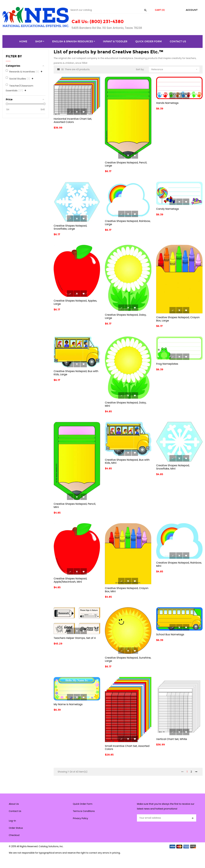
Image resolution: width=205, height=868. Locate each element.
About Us (14, 804)
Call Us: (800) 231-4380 (98, 22)
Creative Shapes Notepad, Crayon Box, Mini (127, 590)
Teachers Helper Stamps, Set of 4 (75, 638)
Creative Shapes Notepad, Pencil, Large (126, 164)
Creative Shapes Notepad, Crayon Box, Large (178, 319)
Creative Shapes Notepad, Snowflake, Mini (173, 467)
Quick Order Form (83, 804)
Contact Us (15, 811)
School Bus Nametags (170, 634)
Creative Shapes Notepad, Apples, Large (75, 302)
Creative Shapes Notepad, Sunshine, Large (128, 659)
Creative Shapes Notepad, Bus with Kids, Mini (127, 461)
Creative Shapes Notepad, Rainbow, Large (128, 223)
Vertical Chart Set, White (172, 739)
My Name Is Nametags (68, 704)
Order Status (16, 828)
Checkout (14, 835)
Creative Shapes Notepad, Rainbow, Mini (179, 564)
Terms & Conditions (84, 811)
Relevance (175, 69)
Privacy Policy (80, 818)
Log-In (12, 821)
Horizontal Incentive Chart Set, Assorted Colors (73, 120)
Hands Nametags (167, 103)
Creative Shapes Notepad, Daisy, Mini (126, 404)
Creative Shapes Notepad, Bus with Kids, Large (76, 373)
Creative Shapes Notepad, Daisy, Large (126, 316)
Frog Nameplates (167, 364)
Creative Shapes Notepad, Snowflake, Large (70, 227)
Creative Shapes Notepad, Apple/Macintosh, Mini (70, 580)
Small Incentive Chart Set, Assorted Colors (127, 748)
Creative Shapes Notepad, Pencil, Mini (75, 505)
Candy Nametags (168, 209)
